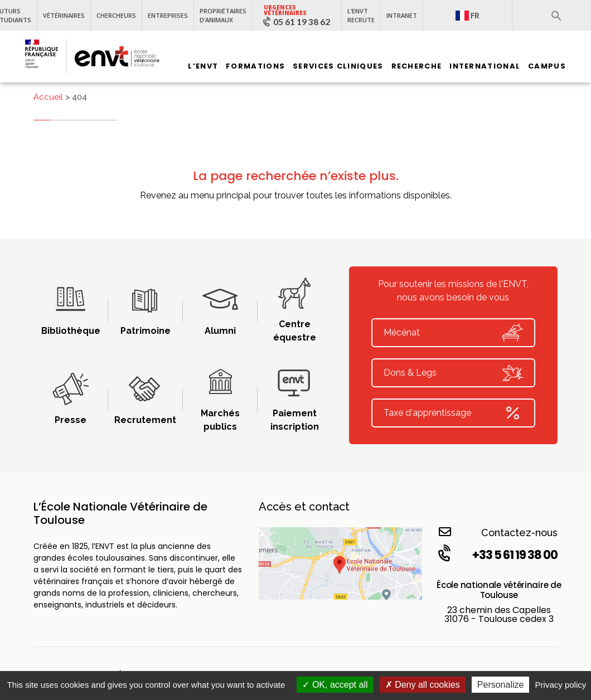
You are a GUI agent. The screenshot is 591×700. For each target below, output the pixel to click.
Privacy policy (561, 685)
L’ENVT (203, 66)
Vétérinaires (64, 15)
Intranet (402, 15)
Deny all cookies (423, 685)
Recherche (417, 66)
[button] (556, 16)
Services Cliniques (338, 66)
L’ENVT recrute (361, 15)
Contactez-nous (498, 532)
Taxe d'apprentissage (453, 413)
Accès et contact (304, 507)
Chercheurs (116, 15)
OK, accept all (335, 685)
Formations (255, 66)
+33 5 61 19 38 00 (497, 555)
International (485, 66)
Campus (547, 66)
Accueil (48, 97)
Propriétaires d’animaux (223, 15)
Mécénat (453, 333)
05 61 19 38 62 (302, 22)
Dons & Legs (453, 373)
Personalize (501, 685)
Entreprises (168, 15)
